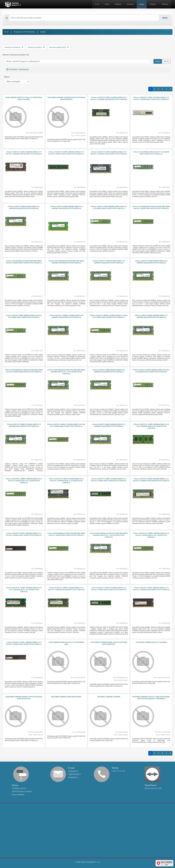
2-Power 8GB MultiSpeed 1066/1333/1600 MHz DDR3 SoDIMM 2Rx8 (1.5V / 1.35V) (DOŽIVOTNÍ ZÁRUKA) (109, 535)
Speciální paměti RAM (59, 47)
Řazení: (7, 77)
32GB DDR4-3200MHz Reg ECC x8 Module (151, 642)
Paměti (43, 32)
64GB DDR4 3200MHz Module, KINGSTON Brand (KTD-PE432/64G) (24, 698)
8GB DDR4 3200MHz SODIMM (109, 697)
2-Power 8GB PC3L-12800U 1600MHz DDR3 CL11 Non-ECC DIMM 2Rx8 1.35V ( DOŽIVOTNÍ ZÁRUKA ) (151, 535)
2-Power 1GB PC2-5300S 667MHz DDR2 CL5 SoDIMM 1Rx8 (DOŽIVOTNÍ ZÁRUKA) (24, 207)
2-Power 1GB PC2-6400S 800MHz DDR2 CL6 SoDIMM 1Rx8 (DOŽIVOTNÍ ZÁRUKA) (66, 207)
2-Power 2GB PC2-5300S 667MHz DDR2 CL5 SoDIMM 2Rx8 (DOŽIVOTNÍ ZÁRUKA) (109, 262)
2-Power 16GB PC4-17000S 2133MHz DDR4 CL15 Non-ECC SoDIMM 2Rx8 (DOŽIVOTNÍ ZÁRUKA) (109, 98)
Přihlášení (165, 4)
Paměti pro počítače (36, 47)
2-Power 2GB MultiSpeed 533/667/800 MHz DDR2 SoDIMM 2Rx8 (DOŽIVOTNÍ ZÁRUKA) (66, 262)
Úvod (97, 4)
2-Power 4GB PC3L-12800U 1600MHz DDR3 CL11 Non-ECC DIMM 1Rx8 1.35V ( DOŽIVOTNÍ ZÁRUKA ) (24, 481)
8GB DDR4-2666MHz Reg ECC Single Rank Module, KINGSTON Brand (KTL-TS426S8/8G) (151, 698)
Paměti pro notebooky (14, 47)
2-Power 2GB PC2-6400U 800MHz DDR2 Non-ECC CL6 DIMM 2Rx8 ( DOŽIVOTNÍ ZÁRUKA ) (24, 316)
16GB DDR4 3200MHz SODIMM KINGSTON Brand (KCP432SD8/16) (66, 98)
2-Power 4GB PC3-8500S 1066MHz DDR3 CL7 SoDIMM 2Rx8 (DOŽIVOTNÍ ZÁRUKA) (109, 425)
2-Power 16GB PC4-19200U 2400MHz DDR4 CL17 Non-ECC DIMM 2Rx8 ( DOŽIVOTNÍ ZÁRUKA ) (66, 153)
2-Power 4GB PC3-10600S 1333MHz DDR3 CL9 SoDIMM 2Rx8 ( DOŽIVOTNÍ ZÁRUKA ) (24, 425)
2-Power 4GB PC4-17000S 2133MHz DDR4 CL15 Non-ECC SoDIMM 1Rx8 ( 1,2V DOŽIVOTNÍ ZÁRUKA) (66, 481)
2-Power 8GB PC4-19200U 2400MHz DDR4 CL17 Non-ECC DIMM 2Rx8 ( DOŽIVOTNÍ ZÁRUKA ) (24, 643)
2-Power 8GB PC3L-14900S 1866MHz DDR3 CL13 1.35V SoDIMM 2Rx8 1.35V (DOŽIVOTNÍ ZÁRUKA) (24, 590)
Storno (166, 61)
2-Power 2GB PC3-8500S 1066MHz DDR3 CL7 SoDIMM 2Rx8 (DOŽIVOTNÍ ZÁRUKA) (151, 316)
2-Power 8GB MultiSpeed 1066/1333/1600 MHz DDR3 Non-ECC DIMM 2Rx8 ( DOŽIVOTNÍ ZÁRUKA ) (66, 534)
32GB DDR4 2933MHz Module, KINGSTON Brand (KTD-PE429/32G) (109, 643)
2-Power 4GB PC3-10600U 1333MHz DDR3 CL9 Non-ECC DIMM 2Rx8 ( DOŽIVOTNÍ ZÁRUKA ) (66, 425)
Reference (130, 4)
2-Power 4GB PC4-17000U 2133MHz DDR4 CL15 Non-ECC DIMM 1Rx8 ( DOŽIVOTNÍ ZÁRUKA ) (109, 480)
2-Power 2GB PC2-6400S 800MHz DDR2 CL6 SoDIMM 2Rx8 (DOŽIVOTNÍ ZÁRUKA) (151, 262)
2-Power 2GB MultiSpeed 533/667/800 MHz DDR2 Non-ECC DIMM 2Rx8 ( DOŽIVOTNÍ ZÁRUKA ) (24, 262)
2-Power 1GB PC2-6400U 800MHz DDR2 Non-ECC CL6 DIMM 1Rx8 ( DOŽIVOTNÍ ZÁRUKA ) (109, 207)
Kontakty (153, 4)
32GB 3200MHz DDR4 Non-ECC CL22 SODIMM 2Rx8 (66, 643)
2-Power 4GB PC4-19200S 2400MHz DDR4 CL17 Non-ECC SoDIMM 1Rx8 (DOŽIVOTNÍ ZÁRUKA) (151, 480)
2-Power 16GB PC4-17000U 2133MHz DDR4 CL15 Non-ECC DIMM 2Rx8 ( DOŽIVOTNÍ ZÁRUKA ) (151, 98)
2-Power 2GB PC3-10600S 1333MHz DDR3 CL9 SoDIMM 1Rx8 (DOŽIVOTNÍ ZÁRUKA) (66, 316)
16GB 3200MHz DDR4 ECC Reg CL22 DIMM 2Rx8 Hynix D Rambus (24, 98)
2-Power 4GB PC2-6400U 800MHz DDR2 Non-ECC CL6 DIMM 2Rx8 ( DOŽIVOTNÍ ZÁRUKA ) (151, 371)
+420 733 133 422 (118, 771)
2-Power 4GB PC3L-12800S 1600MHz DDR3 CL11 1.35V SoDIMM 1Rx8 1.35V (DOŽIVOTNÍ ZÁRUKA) (151, 426)
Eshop (142, 4)
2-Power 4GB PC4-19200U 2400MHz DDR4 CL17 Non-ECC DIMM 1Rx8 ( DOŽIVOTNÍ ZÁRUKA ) (24, 534)
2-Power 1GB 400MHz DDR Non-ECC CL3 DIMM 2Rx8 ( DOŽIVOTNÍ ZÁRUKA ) (151, 153)
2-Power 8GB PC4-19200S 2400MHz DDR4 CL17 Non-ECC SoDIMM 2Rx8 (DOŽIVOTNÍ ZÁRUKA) (151, 589)
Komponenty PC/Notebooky (24, 32)
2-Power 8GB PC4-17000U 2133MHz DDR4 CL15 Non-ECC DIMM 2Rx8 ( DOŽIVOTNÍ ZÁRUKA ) (109, 589)
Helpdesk (118, 4)
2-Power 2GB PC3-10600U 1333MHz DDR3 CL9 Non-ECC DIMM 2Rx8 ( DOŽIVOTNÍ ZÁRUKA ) (109, 316)
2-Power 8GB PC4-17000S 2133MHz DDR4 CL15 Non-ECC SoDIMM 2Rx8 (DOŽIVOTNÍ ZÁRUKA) (66, 589)
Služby (107, 4)
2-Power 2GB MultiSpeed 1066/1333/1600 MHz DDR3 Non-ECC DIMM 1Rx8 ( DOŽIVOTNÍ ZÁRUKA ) (151, 207)
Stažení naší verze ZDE (153, 788)
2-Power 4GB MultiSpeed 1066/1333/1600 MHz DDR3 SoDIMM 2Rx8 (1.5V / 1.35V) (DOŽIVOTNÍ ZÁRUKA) (66, 372)
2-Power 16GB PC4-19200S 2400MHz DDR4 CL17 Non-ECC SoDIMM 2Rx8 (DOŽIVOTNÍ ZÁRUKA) (24, 153)
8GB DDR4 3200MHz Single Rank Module (66, 697)
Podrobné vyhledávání (18, 69)
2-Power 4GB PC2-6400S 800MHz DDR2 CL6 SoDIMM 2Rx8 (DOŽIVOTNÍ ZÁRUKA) (109, 371)
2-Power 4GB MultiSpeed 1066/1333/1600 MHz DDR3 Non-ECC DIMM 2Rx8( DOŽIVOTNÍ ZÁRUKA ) (24, 371)
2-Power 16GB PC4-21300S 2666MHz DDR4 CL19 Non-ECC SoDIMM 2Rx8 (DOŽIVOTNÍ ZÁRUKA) (109, 153)
